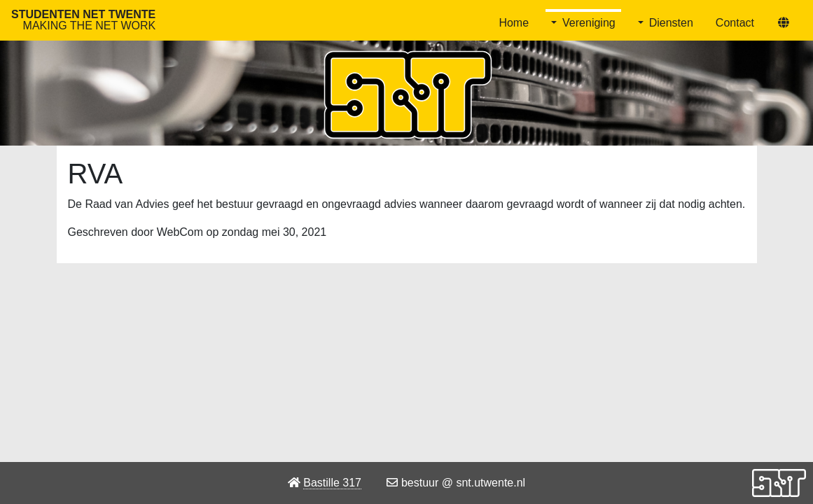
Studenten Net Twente (83, 20)
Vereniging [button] (589, 23)
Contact (735, 23)
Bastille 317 (332, 483)
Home (514, 23)
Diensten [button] (671, 23)
